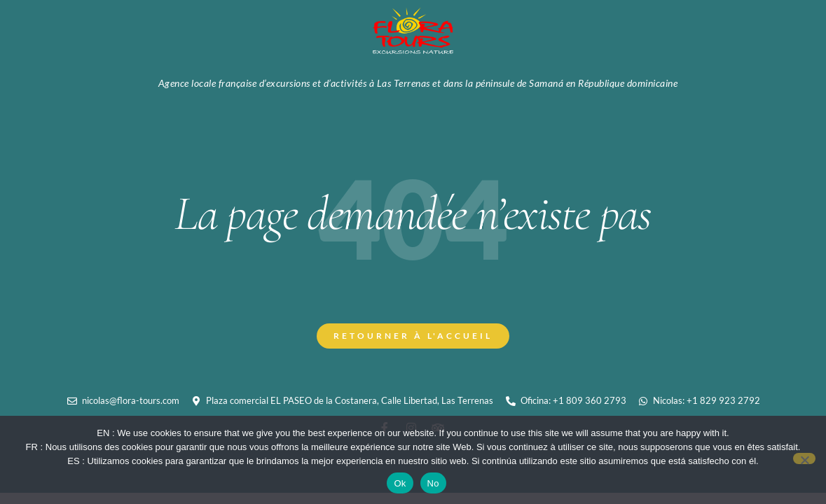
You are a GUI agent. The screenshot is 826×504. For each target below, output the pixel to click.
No (433, 483)
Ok (400, 483)
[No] (804, 458)
